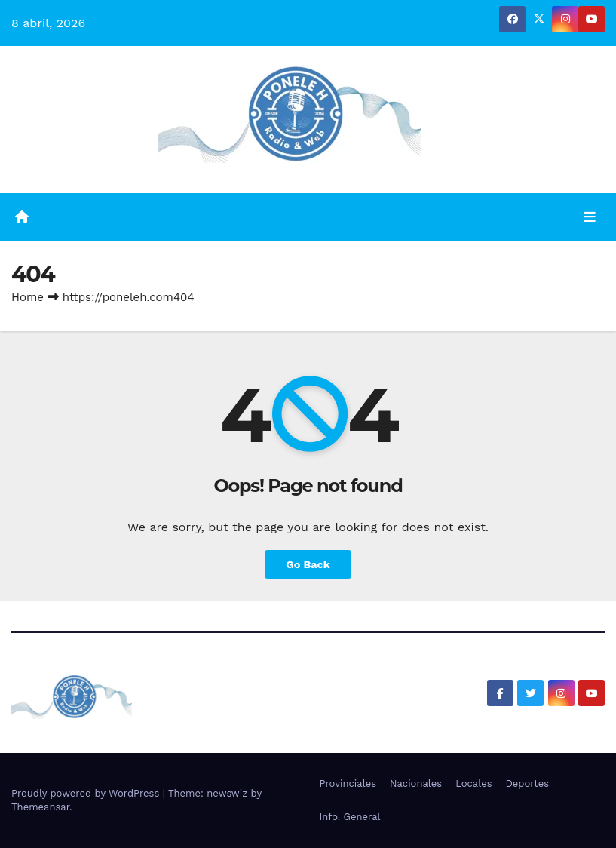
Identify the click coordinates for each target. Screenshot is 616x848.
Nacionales (416, 783)
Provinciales (348, 783)
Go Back (308, 564)
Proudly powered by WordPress (87, 793)
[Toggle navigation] (590, 217)
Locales (473, 783)
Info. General (350, 817)
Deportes (528, 783)
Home (28, 297)
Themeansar (40, 807)
